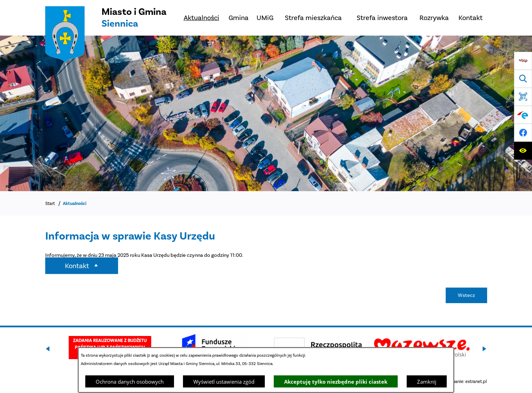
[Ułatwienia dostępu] (523, 151)
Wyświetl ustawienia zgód (224, 382)
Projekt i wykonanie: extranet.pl (456, 381)
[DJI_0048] (266, 113)
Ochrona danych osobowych (130, 382)
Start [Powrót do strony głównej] (50, 203)
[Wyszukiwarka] (523, 79)
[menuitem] (201, 18)
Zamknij (427, 382)
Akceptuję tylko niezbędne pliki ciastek (336, 382)
